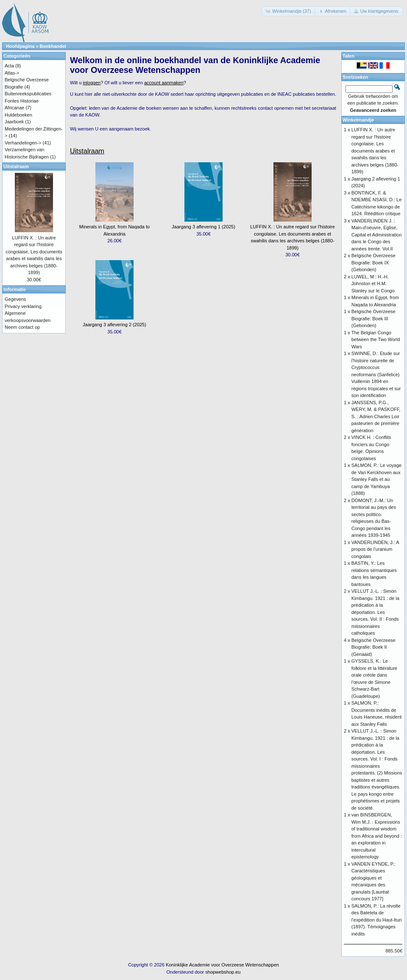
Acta (9, 66)
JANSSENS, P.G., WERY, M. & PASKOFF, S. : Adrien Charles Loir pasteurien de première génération (376, 416)
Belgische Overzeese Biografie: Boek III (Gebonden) (374, 318)
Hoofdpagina (20, 46)
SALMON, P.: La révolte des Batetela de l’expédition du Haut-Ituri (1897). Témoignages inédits (377, 920)
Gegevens (15, 299)
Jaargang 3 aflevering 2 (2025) (114, 325)
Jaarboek (14, 122)
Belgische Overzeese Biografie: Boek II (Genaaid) (374, 647)
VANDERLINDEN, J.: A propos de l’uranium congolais (375, 549)
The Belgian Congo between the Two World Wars (376, 340)
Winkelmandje (358, 120)
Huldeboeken (18, 115)
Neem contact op (22, 327)
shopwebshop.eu (223, 972)
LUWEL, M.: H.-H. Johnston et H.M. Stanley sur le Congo (373, 284)
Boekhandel (53, 46)
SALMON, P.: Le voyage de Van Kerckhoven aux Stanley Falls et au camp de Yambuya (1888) (376, 479)
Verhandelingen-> (23, 143)
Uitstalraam (87, 151)
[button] (289, 11)
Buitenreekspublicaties (28, 94)
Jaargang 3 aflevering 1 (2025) (203, 227)
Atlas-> (12, 73)
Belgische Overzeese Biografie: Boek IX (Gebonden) (374, 262)
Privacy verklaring (23, 306)
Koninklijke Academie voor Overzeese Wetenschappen (222, 965)
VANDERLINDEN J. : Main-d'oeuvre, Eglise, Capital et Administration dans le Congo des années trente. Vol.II (377, 235)
